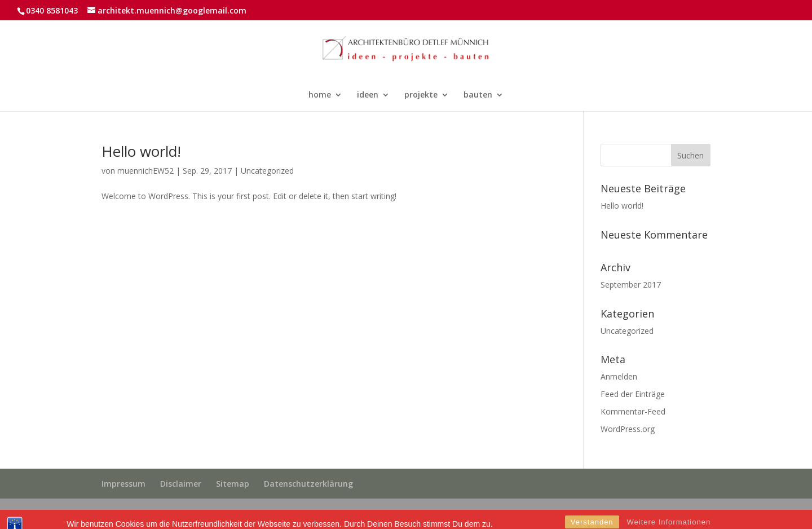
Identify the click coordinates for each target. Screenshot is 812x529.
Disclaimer (181, 484)
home (320, 95)
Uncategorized (267, 171)
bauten (478, 95)
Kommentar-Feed (633, 411)
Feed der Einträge (633, 394)
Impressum (123, 484)
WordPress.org (628, 429)
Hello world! (141, 151)
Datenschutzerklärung (308, 484)
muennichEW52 (145, 171)
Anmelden (619, 376)
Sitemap (233, 484)
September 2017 (631, 285)
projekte (421, 95)
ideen (368, 95)
